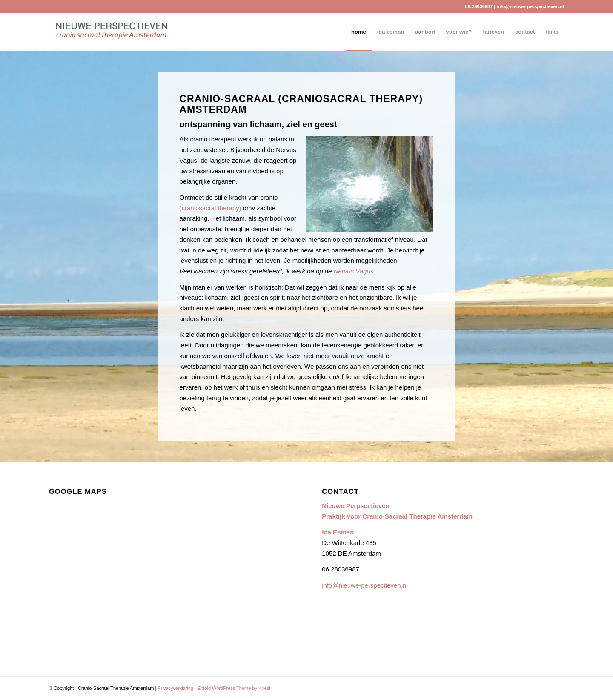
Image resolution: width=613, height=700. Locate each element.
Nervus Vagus (354, 271)
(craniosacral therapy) (211, 208)
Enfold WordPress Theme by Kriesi (234, 688)
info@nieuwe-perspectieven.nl (530, 6)
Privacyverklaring (175, 688)
